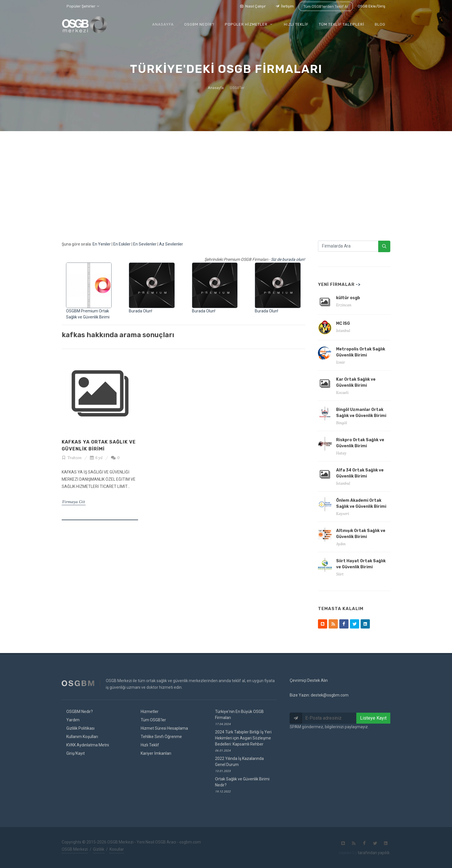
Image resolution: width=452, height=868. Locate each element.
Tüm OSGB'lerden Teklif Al (325, 6)
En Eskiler (122, 244)
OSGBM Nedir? (80, 712)
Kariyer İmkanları (156, 753)
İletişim (284, 6)
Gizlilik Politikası (80, 728)
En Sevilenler (145, 244)
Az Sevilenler (171, 244)
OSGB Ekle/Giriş (372, 6)
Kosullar (117, 849)
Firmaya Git (74, 502)
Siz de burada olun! (288, 259)
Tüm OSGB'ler (153, 720)
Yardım (73, 720)
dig (348, 853)
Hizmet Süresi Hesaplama (164, 728)
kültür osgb (348, 298)
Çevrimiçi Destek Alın (309, 680)
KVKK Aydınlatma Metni (88, 745)
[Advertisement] (226, 174)
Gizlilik (99, 849)
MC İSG (343, 323)
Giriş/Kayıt (76, 753)
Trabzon (72, 458)
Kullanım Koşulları (82, 737)
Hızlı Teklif (150, 745)
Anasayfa (216, 88)
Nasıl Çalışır (252, 6)
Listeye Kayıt (373, 718)
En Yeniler (102, 244)
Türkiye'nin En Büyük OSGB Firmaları (239, 717)
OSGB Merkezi (75, 849)
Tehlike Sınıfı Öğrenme (161, 737)
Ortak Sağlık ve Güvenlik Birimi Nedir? (242, 785)
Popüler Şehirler (83, 6)
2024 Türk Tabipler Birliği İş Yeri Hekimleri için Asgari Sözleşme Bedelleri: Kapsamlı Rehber (243, 741)
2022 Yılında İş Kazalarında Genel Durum (239, 764)
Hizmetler (150, 712)
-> (358, 284)
